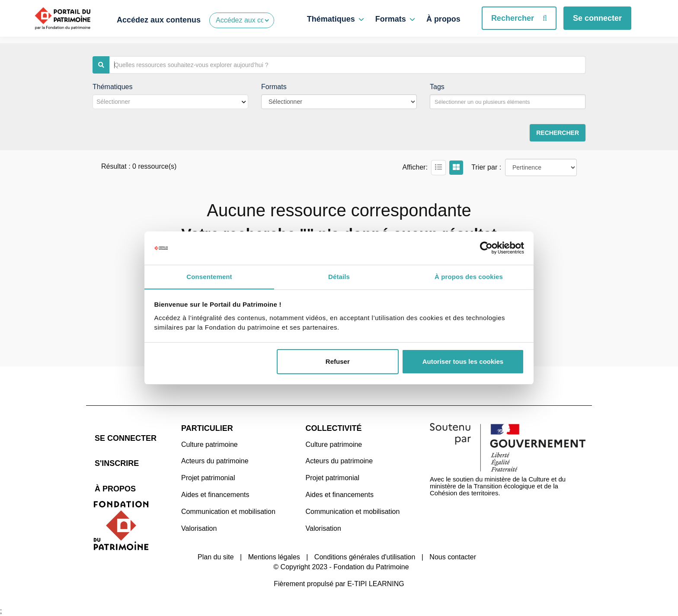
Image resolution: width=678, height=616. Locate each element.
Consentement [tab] (209, 276)
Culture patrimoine (209, 444)
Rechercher (519, 18)
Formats (391, 19)
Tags (437, 87)
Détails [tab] (339, 276)
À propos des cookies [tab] (469, 276)
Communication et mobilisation (228, 512)
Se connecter (597, 18)
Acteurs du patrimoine (215, 461)
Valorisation (199, 528)
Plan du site (216, 557)
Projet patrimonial (208, 478)
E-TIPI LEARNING (376, 583)
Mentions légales (274, 557)
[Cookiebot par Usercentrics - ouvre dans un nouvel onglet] (486, 248)
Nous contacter (453, 557)
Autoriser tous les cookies (463, 362)
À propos (443, 19)
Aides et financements (215, 495)
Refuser (338, 362)
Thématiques (331, 19)
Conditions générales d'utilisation (365, 557)
